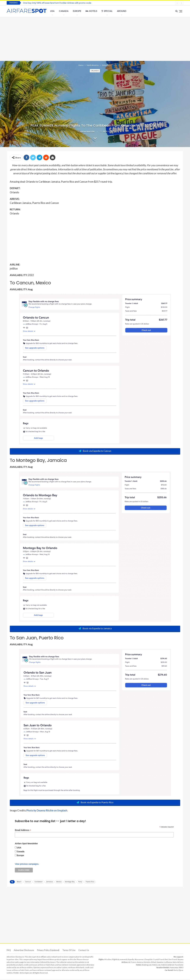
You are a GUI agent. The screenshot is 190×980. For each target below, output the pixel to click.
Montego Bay (70, 883)
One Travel (173, 960)
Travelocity (179, 966)
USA (52, 11)
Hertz (176, 971)
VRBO (181, 968)
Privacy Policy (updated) (48, 951)
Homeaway (174, 968)
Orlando (95, 71)
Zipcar (181, 971)
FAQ (9, 951)
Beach (19, 883)
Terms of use (69, 951)
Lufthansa (168, 963)
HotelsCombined (168, 966)
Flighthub (116, 960)
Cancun (28, 883)
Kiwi (166, 960)
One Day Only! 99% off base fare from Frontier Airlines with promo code (57, 3)
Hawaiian (160, 963)
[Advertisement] (95, 39)
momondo (124, 960)
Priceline (108, 960)
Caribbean (39, 883)
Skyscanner (139, 960)
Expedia (131, 960)
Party (80, 883)
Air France (132, 963)
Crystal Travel (159, 960)
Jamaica (49, 883)
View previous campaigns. (27, 865)
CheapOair (148, 960)
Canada (64, 11)
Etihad (154, 963)
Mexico (59, 883)
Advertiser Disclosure (24, 951)
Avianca (140, 963)
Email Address (23, 831)
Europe (77, 11)
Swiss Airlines (178, 963)
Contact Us (84, 951)
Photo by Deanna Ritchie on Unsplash (47, 812)
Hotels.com (156, 966)
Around (122, 11)
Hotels (91, 11)
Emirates (147, 963)
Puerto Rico (90, 883)
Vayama (180, 960)
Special (107, 11)
